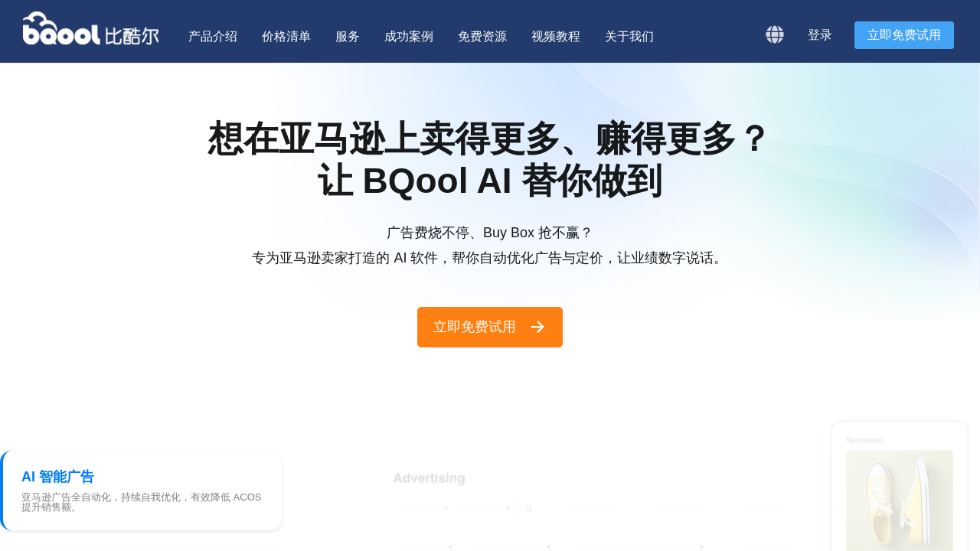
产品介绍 (213, 36)
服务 (348, 36)
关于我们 (629, 36)
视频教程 (556, 36)
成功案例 (409, 36)
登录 (820, 35)
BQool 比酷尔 (92, 28)
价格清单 (286, 36)
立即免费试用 (904, 35)
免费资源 (482, 36)
